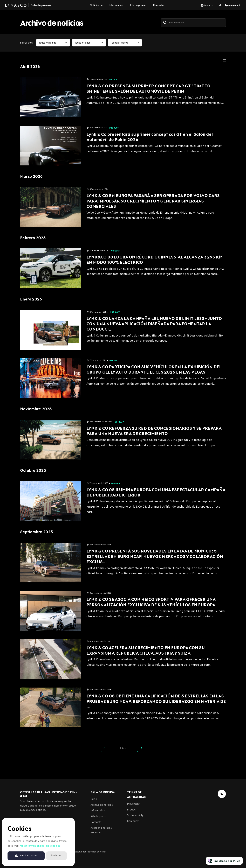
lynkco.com (231, 5)
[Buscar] (165, 23)
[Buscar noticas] (193, 23)
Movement (133, 804)
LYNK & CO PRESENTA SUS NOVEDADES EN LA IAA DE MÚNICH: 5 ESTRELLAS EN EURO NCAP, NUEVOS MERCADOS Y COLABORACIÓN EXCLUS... (155, 556)
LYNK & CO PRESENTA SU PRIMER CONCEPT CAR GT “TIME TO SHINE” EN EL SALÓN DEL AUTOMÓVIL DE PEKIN (148, 89)
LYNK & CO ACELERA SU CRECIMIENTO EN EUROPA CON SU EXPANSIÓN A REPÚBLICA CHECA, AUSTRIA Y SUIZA (146, 650)
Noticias (95, 5)
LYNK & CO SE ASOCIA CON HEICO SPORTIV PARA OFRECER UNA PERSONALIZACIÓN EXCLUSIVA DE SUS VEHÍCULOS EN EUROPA (151, 602)
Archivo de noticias (102, 805)
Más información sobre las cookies (40, 846)
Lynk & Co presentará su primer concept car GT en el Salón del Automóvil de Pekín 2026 (150, 137)
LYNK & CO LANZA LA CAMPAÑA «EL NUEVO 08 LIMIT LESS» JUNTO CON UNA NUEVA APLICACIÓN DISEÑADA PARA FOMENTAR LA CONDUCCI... (154, 324)
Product (114, 80)
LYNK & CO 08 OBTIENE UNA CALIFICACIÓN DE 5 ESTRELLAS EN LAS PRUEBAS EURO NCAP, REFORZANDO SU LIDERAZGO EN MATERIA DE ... (156, 701)
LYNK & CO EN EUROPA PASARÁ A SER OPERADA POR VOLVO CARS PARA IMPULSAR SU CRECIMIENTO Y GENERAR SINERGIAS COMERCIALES (153, 201)
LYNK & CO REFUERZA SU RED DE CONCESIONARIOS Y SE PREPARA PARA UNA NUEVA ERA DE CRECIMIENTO (154, 431)
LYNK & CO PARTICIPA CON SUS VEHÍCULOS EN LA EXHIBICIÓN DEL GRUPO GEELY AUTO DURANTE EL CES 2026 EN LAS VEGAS (154, 369)
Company (114, 360)
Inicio (94, 799)
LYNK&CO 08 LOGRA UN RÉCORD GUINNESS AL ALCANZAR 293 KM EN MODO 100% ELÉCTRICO (155, 260)
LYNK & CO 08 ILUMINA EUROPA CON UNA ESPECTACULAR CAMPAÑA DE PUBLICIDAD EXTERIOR (156, 492)
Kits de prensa (138, 5)
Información (116, 5)
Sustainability (135, 815)
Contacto (158, 5)
